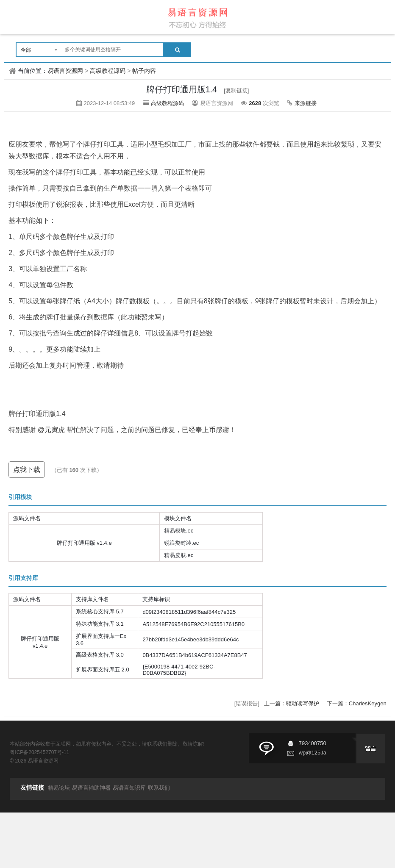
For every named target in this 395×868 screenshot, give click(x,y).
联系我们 (159, 788)
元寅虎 (55, 430)
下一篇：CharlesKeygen (357, 703)
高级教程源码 (108, 71)
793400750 (313, 743)
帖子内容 (144, 71)
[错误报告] (247, 703)
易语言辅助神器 (91, 788)
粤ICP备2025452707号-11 (39, 752)
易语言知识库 (129, 788)
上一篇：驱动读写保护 (292, 703)
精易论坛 (59, 788)
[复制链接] (236, 90)
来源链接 (306, 103)
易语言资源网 (65, 71)
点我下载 (27, 470)
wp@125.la (313, 753)
